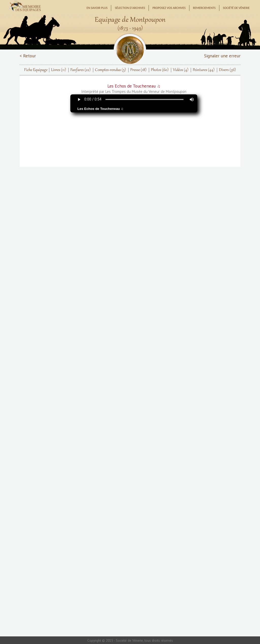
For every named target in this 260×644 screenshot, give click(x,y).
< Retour (28, 56)
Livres (59, 70)
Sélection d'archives (130, 8)
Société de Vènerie (236, 8)
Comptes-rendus (110, 70)
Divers (227, 70)
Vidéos (181, 70)
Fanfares (80, 70)
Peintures (204, 70)
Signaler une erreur (222, 56)
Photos (160, 70)
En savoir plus (97, 8)
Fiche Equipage (36, 70)
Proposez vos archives (169, 8)
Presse (138, 70)
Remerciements (204, 8)
